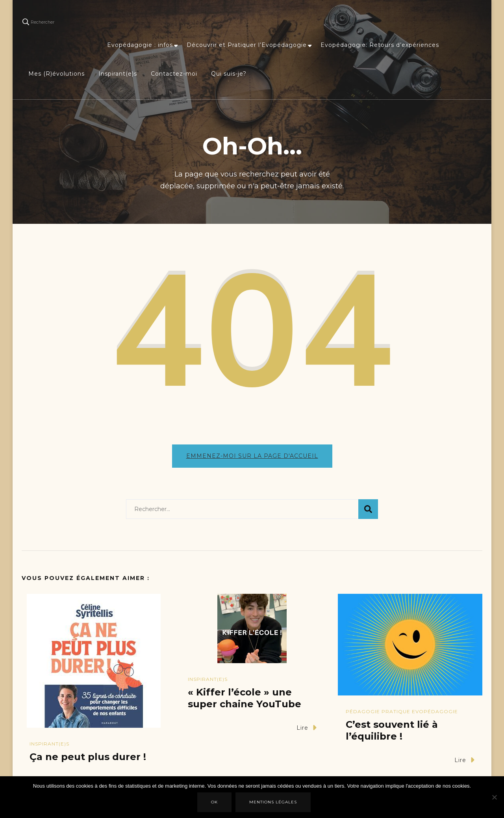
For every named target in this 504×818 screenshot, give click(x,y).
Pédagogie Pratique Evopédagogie (402, 711)
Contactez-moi (174, 74)
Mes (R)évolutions (57, 74)
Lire (307, 728)
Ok (214, 802)
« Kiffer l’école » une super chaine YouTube (245, 698)
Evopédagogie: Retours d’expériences (380, 45)
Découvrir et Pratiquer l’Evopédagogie (247, 45)
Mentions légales (273, 802)
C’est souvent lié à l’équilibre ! (392, 730)
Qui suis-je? (229, 74)
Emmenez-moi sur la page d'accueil (252, 456)
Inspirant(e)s (118, 74)
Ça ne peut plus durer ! (88, 757)
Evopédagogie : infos (140, 45)
